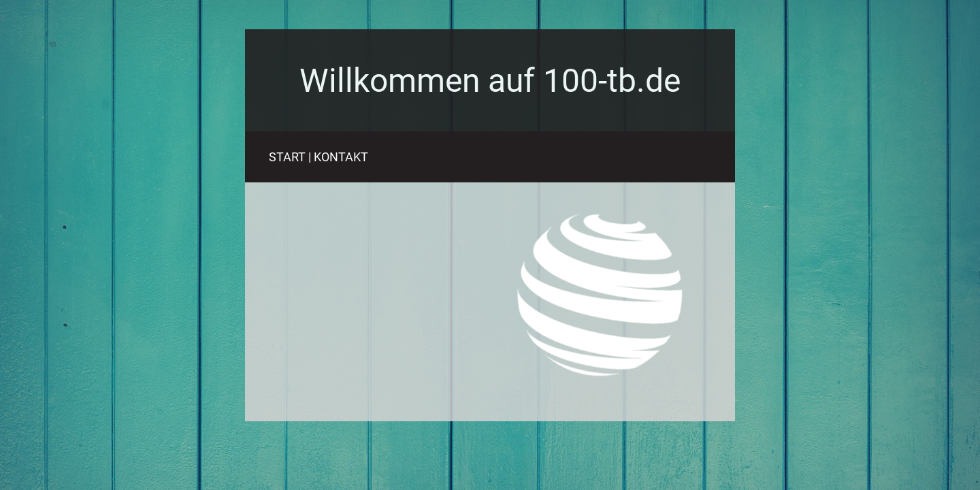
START (287, 157)
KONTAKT (341, 157)
